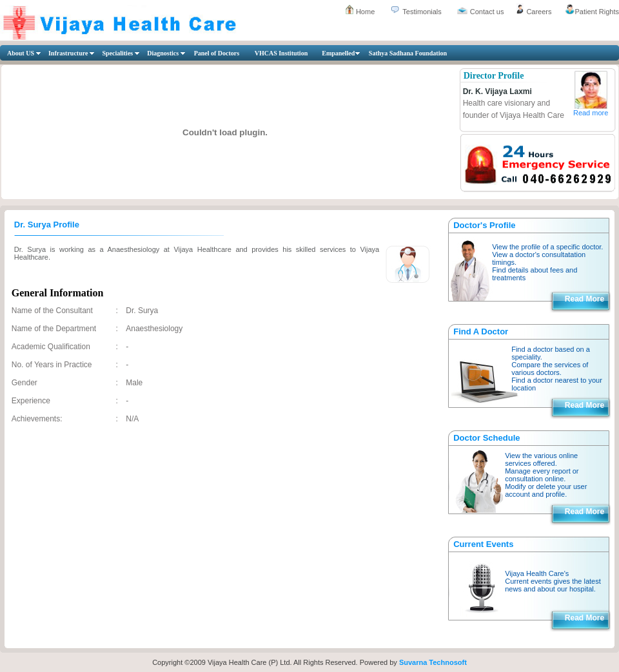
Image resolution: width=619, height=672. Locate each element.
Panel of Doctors (217, 53)
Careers (539, 12)
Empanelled (338, 53)
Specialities (117, 53)
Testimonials (422, 12)
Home (365, 12)
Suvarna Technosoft (433, 662)
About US (21, 53)
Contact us (487, 12)
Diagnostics (163, 53)
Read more (591, 113)
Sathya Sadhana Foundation (408, 53)
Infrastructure (68, 53)
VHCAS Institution (281, 53)
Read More (585, 299)
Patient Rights (597, 12)
